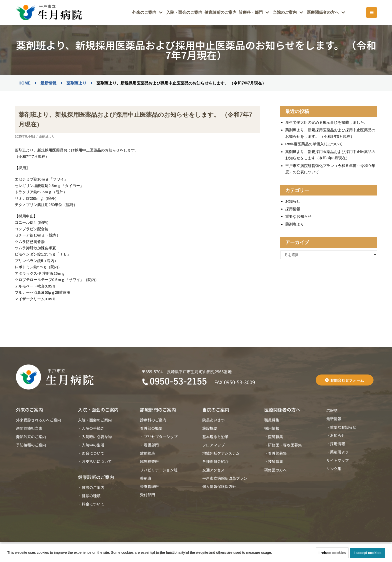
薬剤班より (47, 136)
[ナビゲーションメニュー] (372, 12)
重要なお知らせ (298, 216)
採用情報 (293, 208)
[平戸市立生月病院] (48, 12)
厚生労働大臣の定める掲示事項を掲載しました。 (326, 122)
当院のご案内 (216, 408)
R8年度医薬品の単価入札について (314, 144)
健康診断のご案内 (227, 13)
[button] (274, 553)
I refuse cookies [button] (332, 553)
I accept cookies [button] (368, 553)
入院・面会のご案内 (193, 13)
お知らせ (293, 201)
